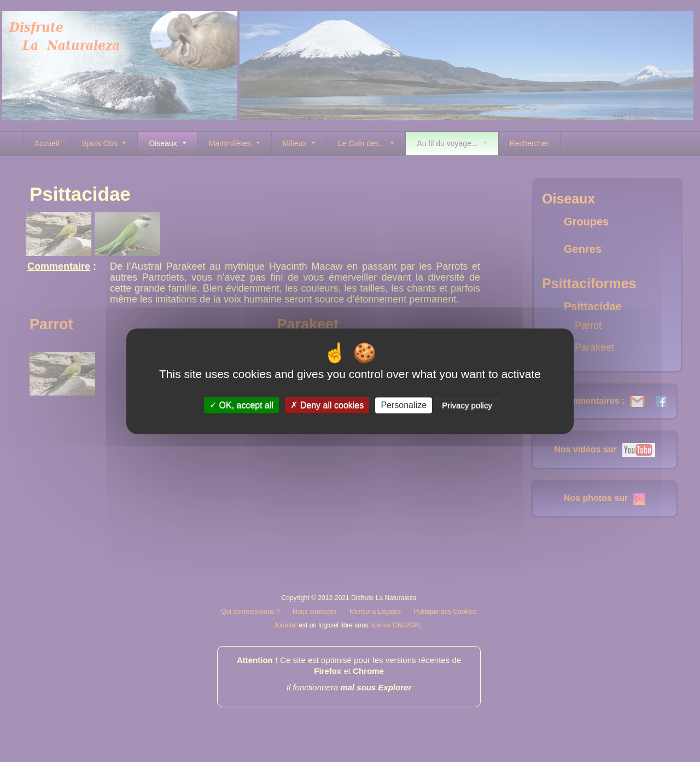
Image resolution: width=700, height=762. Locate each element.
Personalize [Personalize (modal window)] (404, 405)
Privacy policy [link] (467, 405)
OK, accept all (241, 405)
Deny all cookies (327, 405)
